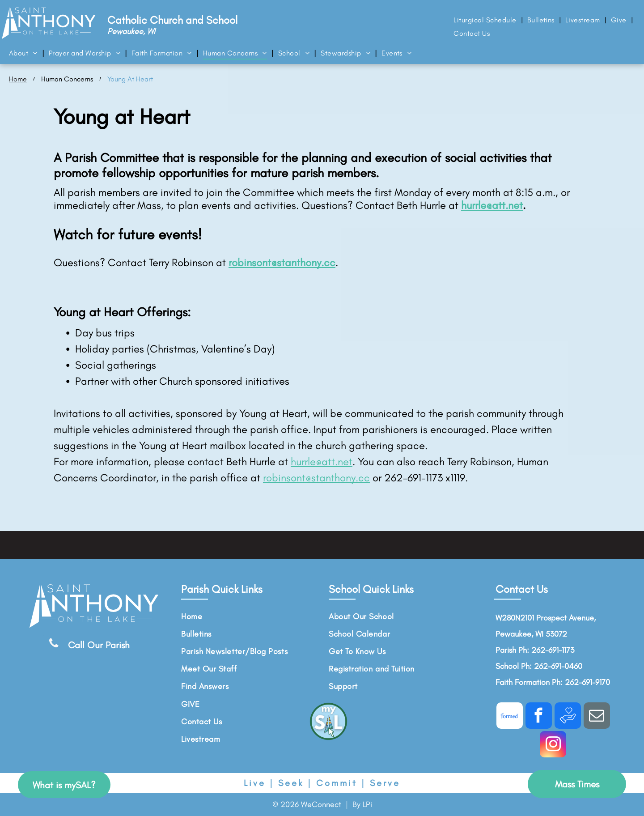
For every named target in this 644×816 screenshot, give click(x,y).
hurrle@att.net (492, 205)
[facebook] (539, 717)
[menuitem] (486, 20)
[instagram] (553, 745)
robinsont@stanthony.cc (316, 478)
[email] (597, 717)
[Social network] (510, 717)
